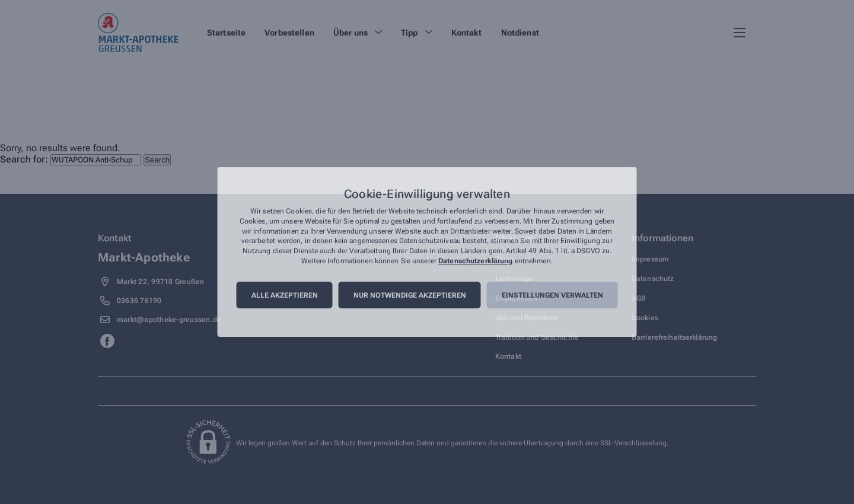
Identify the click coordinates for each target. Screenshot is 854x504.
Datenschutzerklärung (475, 261)
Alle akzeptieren (285, 295)
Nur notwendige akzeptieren (410, 295)
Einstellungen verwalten (552, 295)
